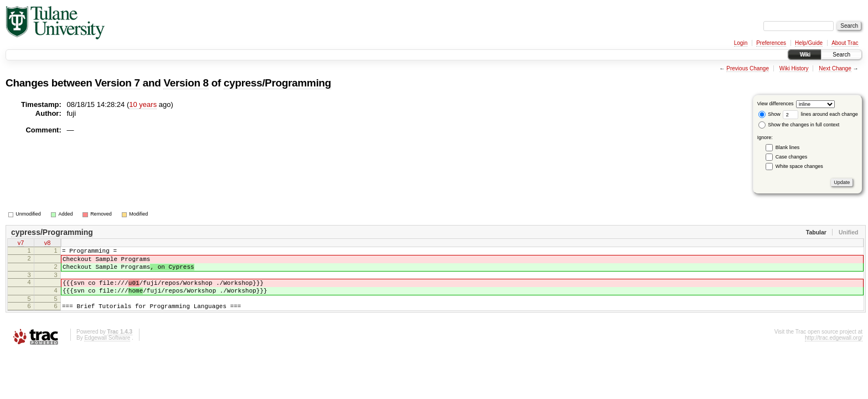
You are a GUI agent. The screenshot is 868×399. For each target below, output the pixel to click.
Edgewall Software (107, 349)
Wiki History (794, 68)
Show (769, 114)
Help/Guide (809, 43)
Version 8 (186, 83)
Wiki (805, 55)
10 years (143, 104)
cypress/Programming (277, 83)
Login (741, 43)
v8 (48, 244)
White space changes (799, 166)
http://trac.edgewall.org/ (834, 349)
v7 (21, 244)
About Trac (845, 43)
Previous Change (748, 68)
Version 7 (117, 83)
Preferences (771, 43)
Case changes (792, 157)
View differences (776, 104)
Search (841, 55)
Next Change (835, 68)
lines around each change (820, 114)
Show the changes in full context (799, 125)
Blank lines (788, 147)
